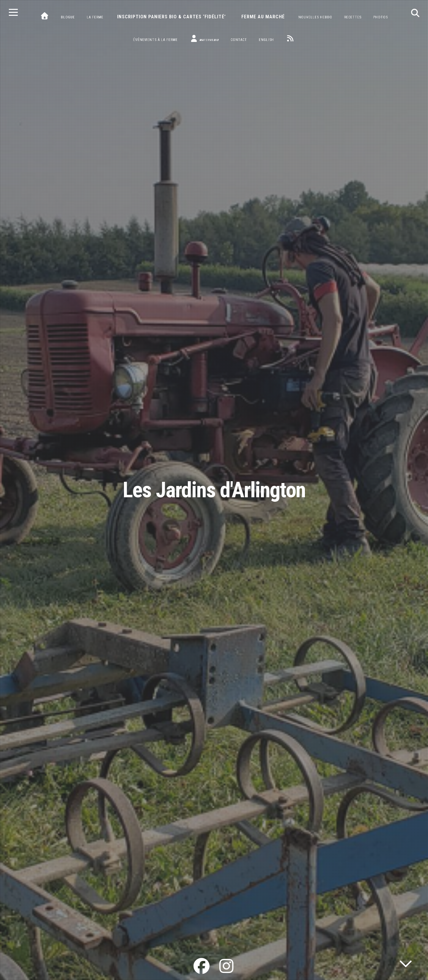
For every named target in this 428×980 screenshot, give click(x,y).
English (266, 40)
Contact (239, 40)
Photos (381, 17)
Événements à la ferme (155, 40)
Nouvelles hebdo (315, 17)
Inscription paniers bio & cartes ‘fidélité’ (171, 17)
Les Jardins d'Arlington (214, 490)
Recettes (353, 17)
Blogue (68, 17)
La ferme (95, 17)
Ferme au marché (263, 17)
